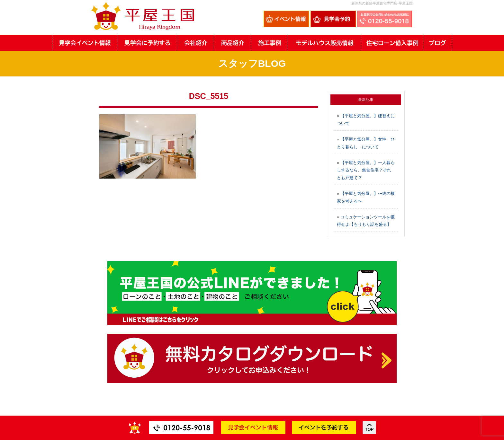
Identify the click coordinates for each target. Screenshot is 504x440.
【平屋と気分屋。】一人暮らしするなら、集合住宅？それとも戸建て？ (366, 170)
